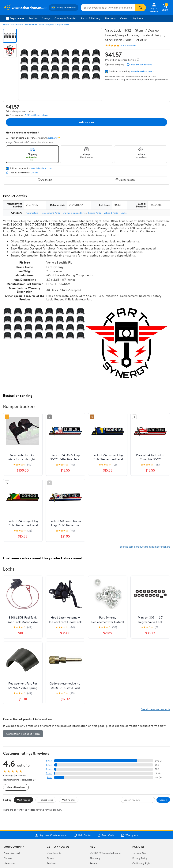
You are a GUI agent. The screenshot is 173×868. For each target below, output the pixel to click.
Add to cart (87, 122)
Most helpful (69, 800)
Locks (124, 213)
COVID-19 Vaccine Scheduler (105, 853)
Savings (46, 18)
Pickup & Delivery (91, 18)
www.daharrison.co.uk (142, 71)
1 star (50, 777)
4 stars (49, 765)
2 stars (49, 773)
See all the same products (156, 709)
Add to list (45, 180)
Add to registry (125, 180)
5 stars (49, 761)
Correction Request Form (23, 734)
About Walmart (12, 853)
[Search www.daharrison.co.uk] (108, 8)
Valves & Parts (111, 213)
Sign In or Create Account (51, 835)
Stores (50, 858)
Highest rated (46, 800)
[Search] (141, 8)
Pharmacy (110, 18)
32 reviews (131, 46)
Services (33, 18)
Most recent (23, 800)
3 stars (49, 769)
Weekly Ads (130, 835)
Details (34, 173)
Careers (124, 18)
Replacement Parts (35, 24)
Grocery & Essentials (66, 18)
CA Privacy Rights (142, 863)
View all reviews (16, 787)
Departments (15, 18)
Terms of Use (139, 853)
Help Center (82, 835)
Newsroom (10, 863)
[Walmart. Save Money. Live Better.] (25, 8)
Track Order (106, 835)
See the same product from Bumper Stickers (145, 547)
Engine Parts (95, 213)
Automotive (17, 24)
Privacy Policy (140, 858)
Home (6, 24)
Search (163, 800)
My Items (138, 18)
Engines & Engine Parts (58, 24)
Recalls (93, 863)
